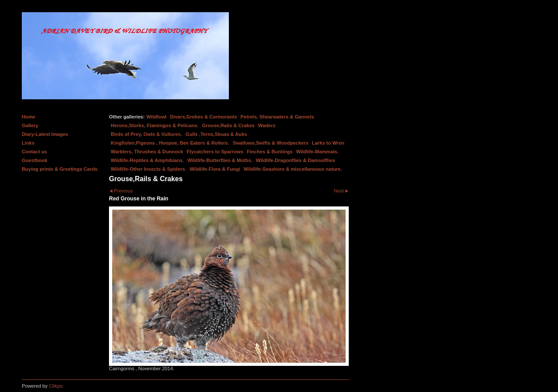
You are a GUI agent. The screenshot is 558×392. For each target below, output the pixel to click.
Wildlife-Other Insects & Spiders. (148, 169)
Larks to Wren (328, 143)
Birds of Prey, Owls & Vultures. (146, 134)
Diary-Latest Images (45, 134)
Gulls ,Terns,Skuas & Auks (216, 134)
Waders (267, 125)
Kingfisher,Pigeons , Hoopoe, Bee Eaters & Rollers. (170, 143)
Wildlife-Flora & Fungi (215, 169)
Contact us (34, 152)
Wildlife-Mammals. (317, 152)
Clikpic (56, 386)
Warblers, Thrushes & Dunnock (147, 152)
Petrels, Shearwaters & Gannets (277, 117)
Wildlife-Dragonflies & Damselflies (295, 160)
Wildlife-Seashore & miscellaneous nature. (293, 169)
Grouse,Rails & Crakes (228, 125)
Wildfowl (157, 117)
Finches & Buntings (270, 152)
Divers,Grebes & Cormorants (204, 117)
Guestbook (34, 160)
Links (28, 143)
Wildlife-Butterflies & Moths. (220, 160)
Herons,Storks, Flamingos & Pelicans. (155, 125)
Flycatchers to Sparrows (215, 152)
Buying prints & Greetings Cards (60, 169)
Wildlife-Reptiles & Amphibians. (147, 160)
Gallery (30, 125)
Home (29, 117)
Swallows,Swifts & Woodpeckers (271, 143)
